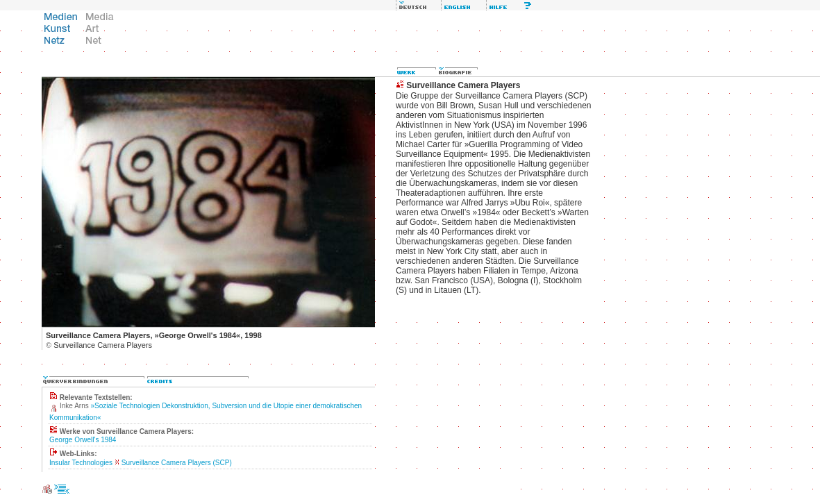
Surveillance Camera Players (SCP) (177, 463)
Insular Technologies (81, 463)
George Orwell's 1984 (83, 440)
